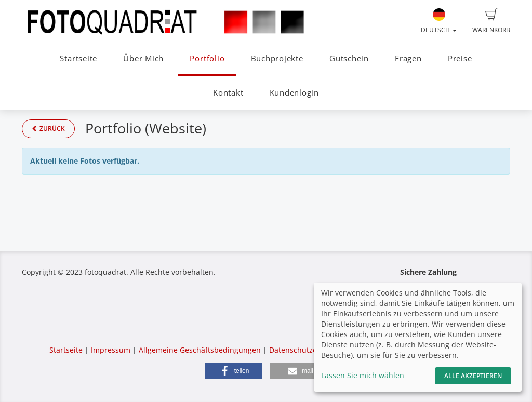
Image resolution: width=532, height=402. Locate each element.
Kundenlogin (294, 93)
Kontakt (228, 93)
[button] (233, 371)
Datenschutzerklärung (308, 350)
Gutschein (349, 58)
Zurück (48, 129)
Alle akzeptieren (473, 376)
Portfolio (207, 58)
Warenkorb (491, 21)
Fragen (408, 58)
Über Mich (143, 58)
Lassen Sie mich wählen (363, 375)
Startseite (78, 58)
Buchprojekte (277, 58)
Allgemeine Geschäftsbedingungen (200, 350)
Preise (460, 58)
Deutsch (439, 21)
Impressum (111, 350)
